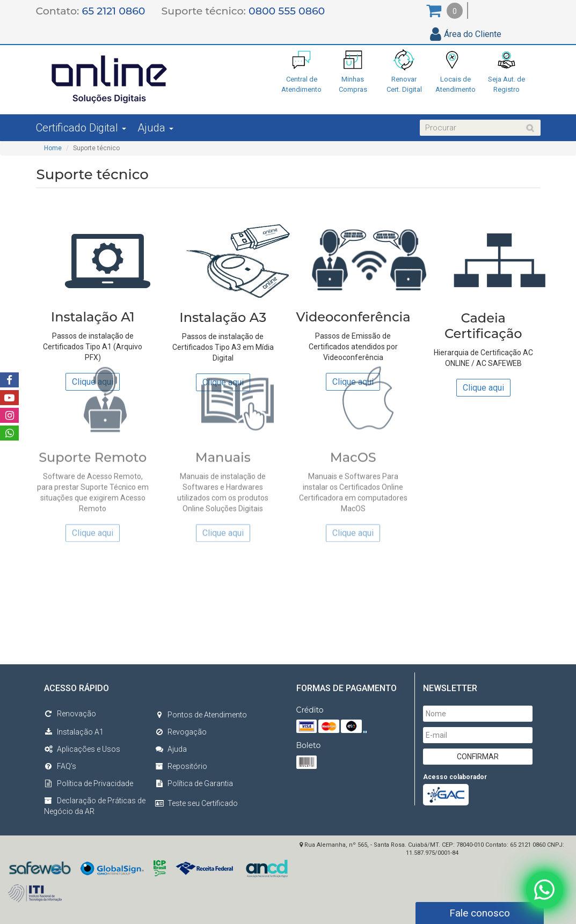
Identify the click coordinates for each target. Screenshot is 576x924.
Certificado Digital (81, 128)
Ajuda (155, 128)
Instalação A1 (74, 732)
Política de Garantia (194, 783)
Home (53, 148)
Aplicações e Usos (82, 749)
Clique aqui (483, 385)
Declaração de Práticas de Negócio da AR (95, 806)
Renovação (70, 714)
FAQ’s (60, 766)
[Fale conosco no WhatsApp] (544, 889)
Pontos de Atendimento (201, 715)
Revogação (181, 732)
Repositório (181, 766)
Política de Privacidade (89, 783)
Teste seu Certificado (203, 803)
